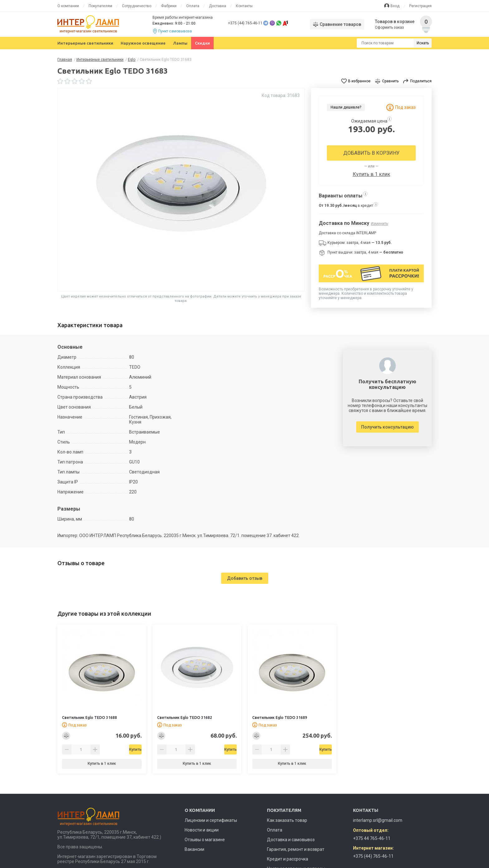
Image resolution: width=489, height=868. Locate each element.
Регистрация (420, 6)
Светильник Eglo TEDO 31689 (280, 718)
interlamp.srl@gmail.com (378, 820)
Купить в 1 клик (371, 174)
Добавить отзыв (245, 578)
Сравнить (390, 81)
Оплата (193, 6)
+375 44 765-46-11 (372, 838)
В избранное (359, 81)
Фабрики (169, 6)
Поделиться (421, 81)
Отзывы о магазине (205, 840)
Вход (395, 6)
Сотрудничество (137, 6)
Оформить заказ (390, 27)
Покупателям (100, 6)
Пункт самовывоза (175, 31)
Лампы (180, 43)
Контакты (244, 6)
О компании (68, 6)
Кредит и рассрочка (288, 859)
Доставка (218, 6)
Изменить (379, 224)
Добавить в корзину (371, 153)
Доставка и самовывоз (291, 840)
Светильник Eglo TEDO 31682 (185, 718)
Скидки (202, 43)
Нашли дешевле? (346, 107)
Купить (118, 749)
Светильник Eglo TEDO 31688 (90, 718)
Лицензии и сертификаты (211, 820)
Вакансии (194, 849)
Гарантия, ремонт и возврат (296, 849)
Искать (423, 43)
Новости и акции (202, 830)
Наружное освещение (143, 43)
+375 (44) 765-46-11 (245, 23)
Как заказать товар (287, 820)
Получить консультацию (387, 427)
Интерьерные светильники (85, 43)
